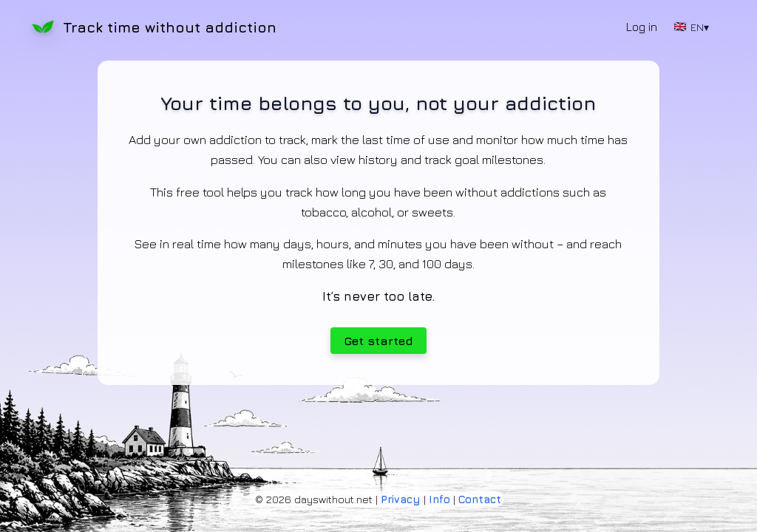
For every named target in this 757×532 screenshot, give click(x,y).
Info (439, 499)
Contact (480, 499)
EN (692, 27)
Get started (378, 341)
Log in (642, 27)
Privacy (401, 499)
